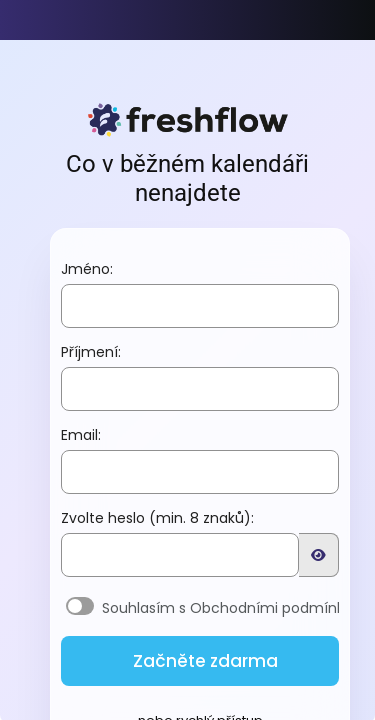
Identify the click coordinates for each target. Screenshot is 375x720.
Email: (81, 438)
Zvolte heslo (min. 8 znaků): (157, 521)
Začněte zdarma (205, 664)
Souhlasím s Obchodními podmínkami (236, 611)
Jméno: (87, 272)
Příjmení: (91, 355)
